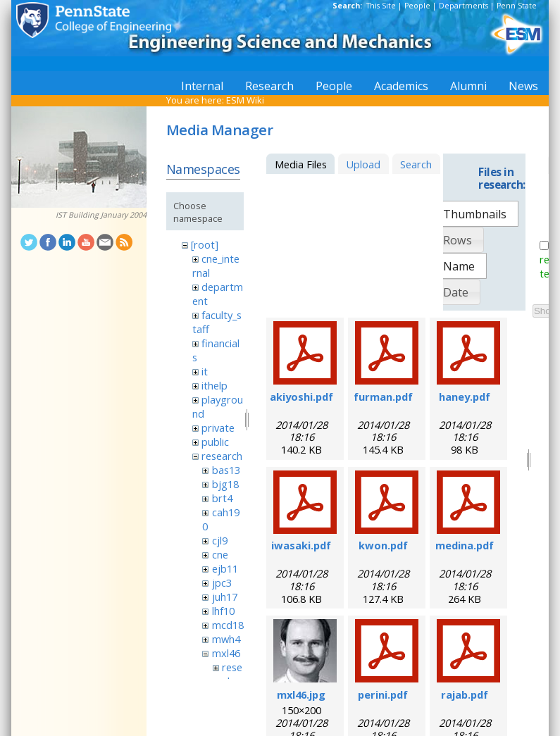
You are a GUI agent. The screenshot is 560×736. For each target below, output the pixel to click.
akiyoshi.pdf (301, 397)
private (218, 428)
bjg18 (225, 484)
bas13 (226, 470)
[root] (205, 244)
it (205, 371)
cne (220, 554)
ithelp (214, 385)
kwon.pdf (383, 545)
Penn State (517, 6)
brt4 (222, 498)
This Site (381, 6)
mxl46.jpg (301, 694)
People (417, 6)
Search (416, 164)
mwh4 (226, 639)
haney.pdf (465, 397)
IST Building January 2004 (101, 215)
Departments (463, 6)
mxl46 (226, 653)
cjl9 (220, 540)
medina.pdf (465, 545)
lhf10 (223, 611)
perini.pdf (383, 694)
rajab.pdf (465, 694)
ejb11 (225, 568)
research (222, 456)
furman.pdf (383, 397)
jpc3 (222, 582)
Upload (363, 164)
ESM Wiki (245, 100)
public (215, 442)
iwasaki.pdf (301, 545)
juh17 (225, 597)
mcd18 (228, 625)
